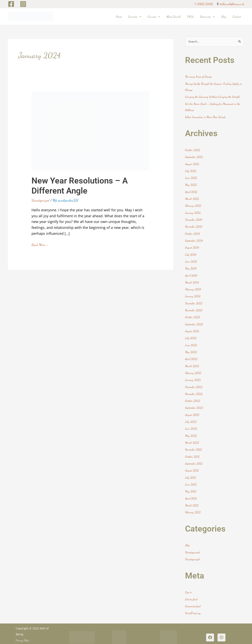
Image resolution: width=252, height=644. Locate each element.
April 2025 (191, 190)
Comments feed (193, 599)
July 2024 (191, 252)
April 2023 (191, 355)
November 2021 (194, 444)
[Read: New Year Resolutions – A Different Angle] (91, 130)
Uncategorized (40, 200)
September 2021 (194, 458)
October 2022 (193, 396)
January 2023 (193, 375)
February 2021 (193, 506)
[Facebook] (11, 4)
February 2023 (193, 369)
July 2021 (191, 472)
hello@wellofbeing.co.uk (232, 4)
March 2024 (192, 280)
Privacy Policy (22, 633)
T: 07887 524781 (204, 4)
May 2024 (191, 266)
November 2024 (194, 225)
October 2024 (192, 231)
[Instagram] (23, 4)
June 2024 (191, 259)
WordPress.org (193, 606)
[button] (139, 17)
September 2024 (194, 238)
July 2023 (191, 334)
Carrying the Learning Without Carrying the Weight (213, 96)
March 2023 (192, 362)
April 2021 (191, 492)
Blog (187, 539)
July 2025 (191, 170)
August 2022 (192, 410)
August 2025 (192, 163)
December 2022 (194, 382)
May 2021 (191, 485)
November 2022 (194, 389)
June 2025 (191, 177)
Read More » (40, 244)
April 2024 (191, 273)
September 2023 (194, 321)
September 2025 (194, 156)
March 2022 (192, 437)
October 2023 (193, 314)
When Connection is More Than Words (206, 116)
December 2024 (194, 218)
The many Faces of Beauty (199, 77)
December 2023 (194, 300)
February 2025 (193, 204)
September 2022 (194, 403)
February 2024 (193, 286)
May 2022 (191, 430)
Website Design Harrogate (29, 639)
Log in (189, 585)
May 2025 (191, 183)
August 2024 (192, 245)
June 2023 (191, 341)
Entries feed (191, 592)
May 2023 (191, 348)
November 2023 (194, 307)
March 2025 (192, 197)
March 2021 (192, 499)
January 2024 (193, 293)
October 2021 (192, 451)
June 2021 (191, 478)
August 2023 (192, 328)
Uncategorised (193, 546)
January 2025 (193, 211)
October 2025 (192, 149)
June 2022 (191, 423)
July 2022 (191, 417)
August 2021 (192, 465)
